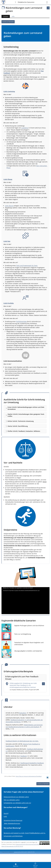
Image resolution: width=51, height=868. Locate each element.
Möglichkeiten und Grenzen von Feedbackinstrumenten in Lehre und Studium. (24, 726)
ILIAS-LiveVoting (9, 91)
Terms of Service (22, 856)
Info (13, 16)
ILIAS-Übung (8, 179)
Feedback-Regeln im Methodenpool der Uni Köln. (22, 741)
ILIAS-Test (7, 241)
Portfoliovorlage (22, 321)
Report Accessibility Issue (9, 856)
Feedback (24, 756)
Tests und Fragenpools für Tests (27, 266)
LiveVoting (25, 128)
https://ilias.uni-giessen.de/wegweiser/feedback (29, 776)
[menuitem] (16, 865)
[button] (25, 408)
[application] (25, 601)
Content (5, 16)
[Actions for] (48, 8)
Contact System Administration (17, 854)
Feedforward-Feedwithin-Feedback (32, 763)
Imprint (5, 854)
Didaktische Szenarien (26, 2)
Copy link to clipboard (8, 852)
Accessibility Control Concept (36, 854)
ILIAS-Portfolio (9, 303)
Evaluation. (23, 713)
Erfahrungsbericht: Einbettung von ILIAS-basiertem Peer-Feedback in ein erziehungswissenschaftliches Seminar (23, 685)
